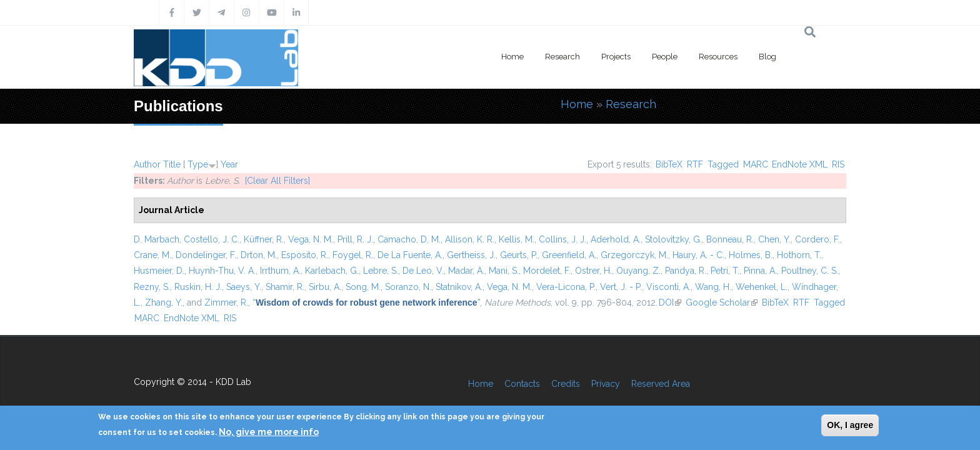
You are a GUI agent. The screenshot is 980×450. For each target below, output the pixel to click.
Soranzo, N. (408, 287)
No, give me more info (269, 432)
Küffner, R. (264, 239)
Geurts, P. (519, 255)
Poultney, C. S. (810, 271)
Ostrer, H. (593, 271)
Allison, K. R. (470, 239)
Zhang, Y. (164, 302)
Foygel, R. (353, 255)
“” (366, 302)
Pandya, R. (686, 271)
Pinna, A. (760, 271)
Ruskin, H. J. (198, 287)
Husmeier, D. (159, 271)
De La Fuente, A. (410, 255)
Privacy (606, 384)
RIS (838, 164)
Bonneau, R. (730, 239)
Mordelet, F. (547, 271)
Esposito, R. (305, 255)
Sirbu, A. (325, 287)
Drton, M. (259, 255)
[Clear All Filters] (277, 181)
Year (229, 164)
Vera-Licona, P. (566, 287)
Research (562, 57)
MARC (756, 164)
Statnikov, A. (459, 287)
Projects (616, 57)
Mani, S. (504, 271)
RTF (695, 164)
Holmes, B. (751, 255)
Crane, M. (152, 255)
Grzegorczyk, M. (634, 255)
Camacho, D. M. (409, 239)
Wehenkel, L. (762, 287)
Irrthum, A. (280, 271)
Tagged (723, 164)
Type (198, 164)
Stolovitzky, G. (673, 239)
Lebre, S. (381, 271)
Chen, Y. (774, 239)
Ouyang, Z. (638, 271)
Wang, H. (713, 287)
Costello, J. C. (212, 239)
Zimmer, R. (226, 302)
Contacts (522, 384)
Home (512, 57)
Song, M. (363, 287)
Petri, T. (725, 271)
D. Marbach (157, 239)
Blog (767, 57)
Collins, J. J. (562, 239)
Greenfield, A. (569, 255)
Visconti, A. (668, 287)
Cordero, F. (817, 239)
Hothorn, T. (799, 255)
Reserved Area (661, 384)
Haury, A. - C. (698, 255)
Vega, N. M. (311, 239)
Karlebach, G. (332, 271)
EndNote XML (800, 164)
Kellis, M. (517, 239)
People (665, 57)
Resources (718, 57)
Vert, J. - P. (621, 287)
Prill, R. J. (355, 239)
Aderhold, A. (616, 239)
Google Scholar (722, 302)
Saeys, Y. (244, 287)
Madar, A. (466, 271)
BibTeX (669, 164)
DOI (670, 302)
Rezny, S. (152, 287)
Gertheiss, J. (471, 255)
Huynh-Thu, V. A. (222, 271)
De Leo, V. (423, 271)
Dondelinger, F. (206, 255)
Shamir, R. (285, 287)
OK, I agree (850, 425)
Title (172, 164)
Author (147, 164)
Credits (566, 384)
